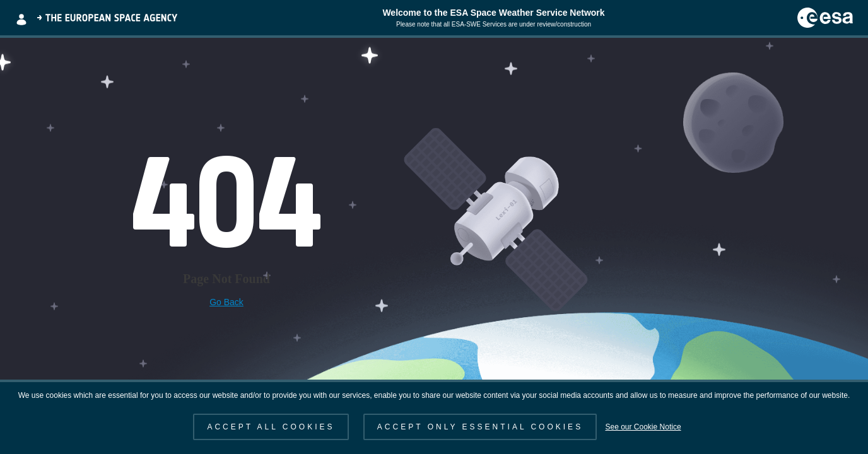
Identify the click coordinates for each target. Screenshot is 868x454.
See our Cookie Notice (643, 427)
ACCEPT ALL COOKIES (271, 427)
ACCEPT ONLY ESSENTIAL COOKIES (480, 427)
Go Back (226, 302)
